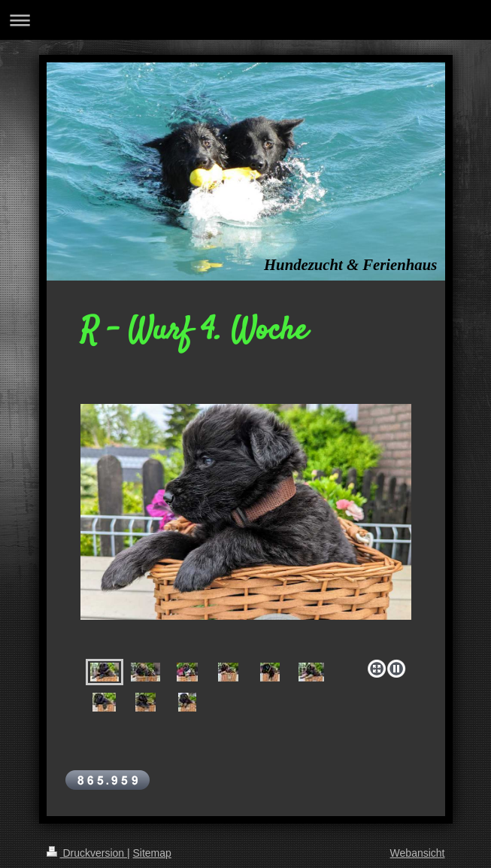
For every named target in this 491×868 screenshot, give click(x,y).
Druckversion (87, 853)
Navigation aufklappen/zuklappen (245, 20)
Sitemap (152, 853)
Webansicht (418, 853)
